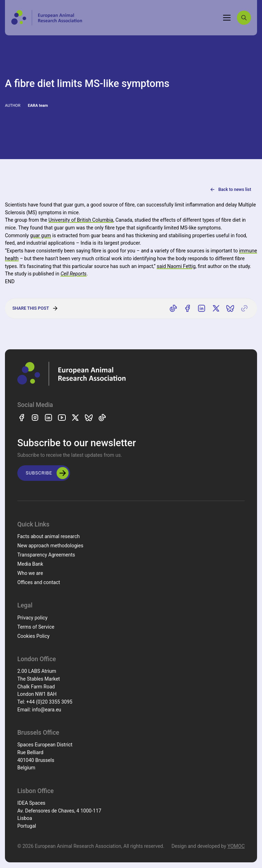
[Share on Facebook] (187, 309)
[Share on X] (216, 309)
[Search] (244, 18)
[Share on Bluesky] (230, 309)
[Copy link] (244, 309)
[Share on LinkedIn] (202, 309)
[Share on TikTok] (173, 309)
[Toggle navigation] (227, 18)
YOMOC (236, 846)
